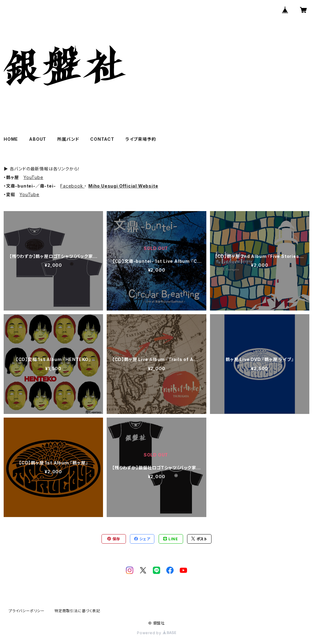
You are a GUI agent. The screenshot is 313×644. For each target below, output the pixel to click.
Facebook (72, 186)
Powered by (156, 633)
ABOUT (38, 139)
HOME (11, 139)
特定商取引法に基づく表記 (77, 611)
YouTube (33, 177)
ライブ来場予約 (141, 139)
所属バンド (68, 139)
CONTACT (102, 139)
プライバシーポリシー (27, 611)
